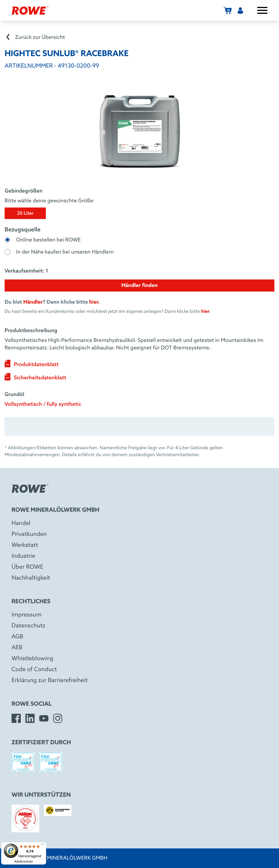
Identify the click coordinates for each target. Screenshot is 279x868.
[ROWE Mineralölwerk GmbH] (30, 10)
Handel (21, 524)
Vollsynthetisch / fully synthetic (43, 404)
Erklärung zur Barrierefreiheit (50, 681)
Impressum (27, 615)
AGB (17, 637)
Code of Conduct (34, 670)
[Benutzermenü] (240, 10)
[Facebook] (16, 718)
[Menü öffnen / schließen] (262, 10)
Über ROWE (27, 567)
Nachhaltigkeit (31, 578)
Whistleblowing (32, 659)
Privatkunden (29, 534)
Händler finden (139, 285)
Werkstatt (25, 545)
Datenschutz (28, 626)
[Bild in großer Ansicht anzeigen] (139, 132)
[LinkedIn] (30, 718)
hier (205, 312)
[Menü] (43, 846)
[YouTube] (44, 718)
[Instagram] (58, 718)
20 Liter (25, 214)
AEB (17, 648)
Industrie (23, 556)
